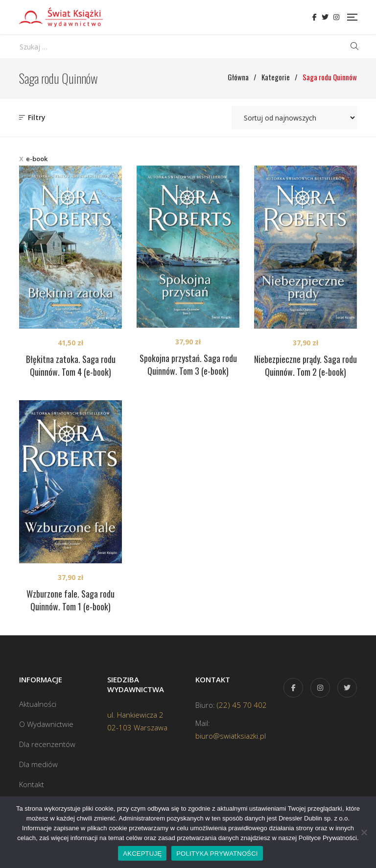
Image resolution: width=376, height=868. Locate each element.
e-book (37, 159)
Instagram (336, 17)
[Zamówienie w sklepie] (294, 118)
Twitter (325, 17)
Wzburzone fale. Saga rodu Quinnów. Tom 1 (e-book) (70, 600)
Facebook (315, 17)
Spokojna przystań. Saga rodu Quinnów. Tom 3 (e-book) (188, 364)
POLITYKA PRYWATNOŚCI (217, 854)
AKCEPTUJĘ (142, 854)
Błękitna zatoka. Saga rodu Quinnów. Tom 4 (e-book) (71, 365)
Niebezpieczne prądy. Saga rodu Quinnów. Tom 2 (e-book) (305, 365)
